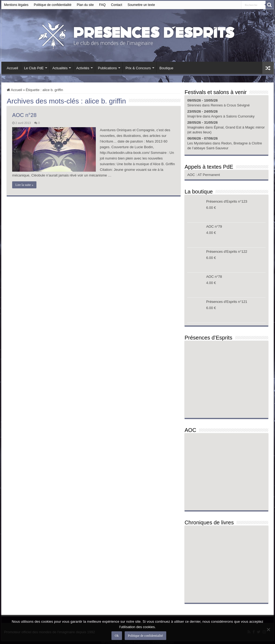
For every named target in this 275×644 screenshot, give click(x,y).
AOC (192, 175)
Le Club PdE (34, 68)
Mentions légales (16, 5)
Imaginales (196, 127)
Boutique (166, 68)
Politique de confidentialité (52, 5)
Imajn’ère (194, 116)
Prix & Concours (138, 68)
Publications (107, 68)
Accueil (12, 68)
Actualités (60, 68)
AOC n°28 (24, 115)
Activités (83, 68)
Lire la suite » (24, 185)
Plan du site (85, 5)
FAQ (102, 5)
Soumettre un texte (141, 5)
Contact (116, 5)
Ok (117, 636)
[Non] (268, 629)
